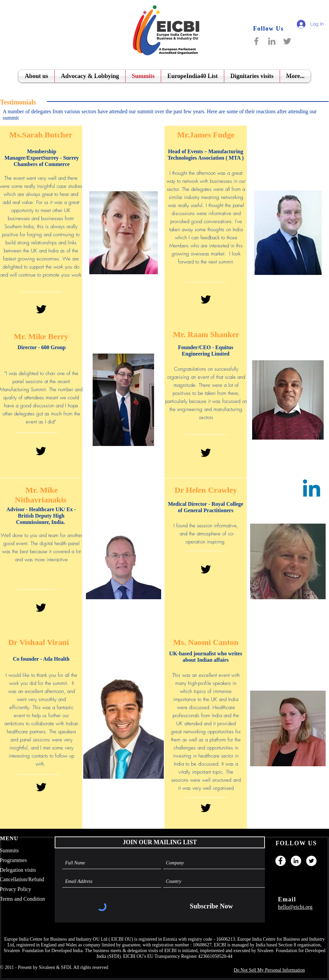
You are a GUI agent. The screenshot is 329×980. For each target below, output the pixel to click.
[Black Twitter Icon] (41, 309)
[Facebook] (256, 41)
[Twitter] (287, 41)
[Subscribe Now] (211, 906)
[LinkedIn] (272, 41)
